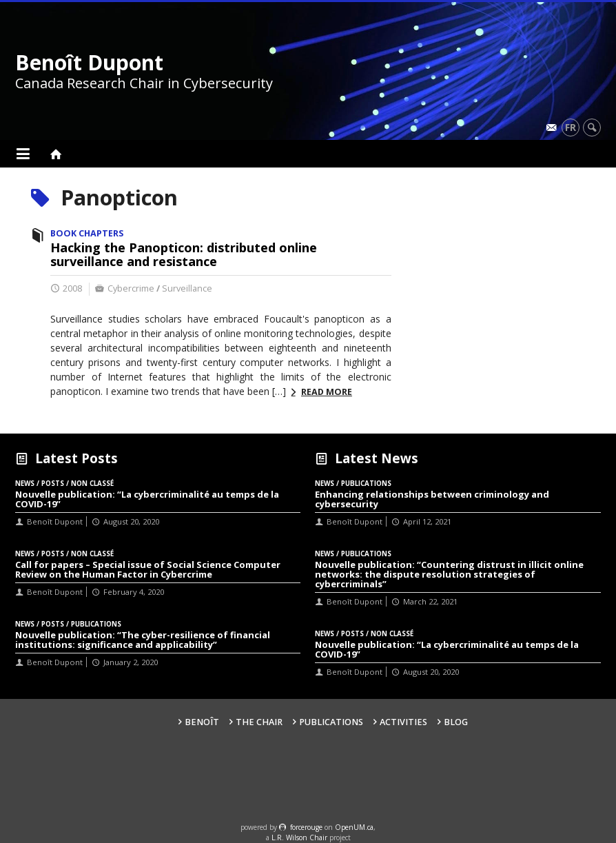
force (306, 827)
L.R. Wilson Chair (299, 837)
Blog (456, 722)
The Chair (259, 722)
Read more (327, 392)
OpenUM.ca (354, 827)
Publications (331, 722)
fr (571, 127)
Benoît (202, 722)
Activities (403, 722)
